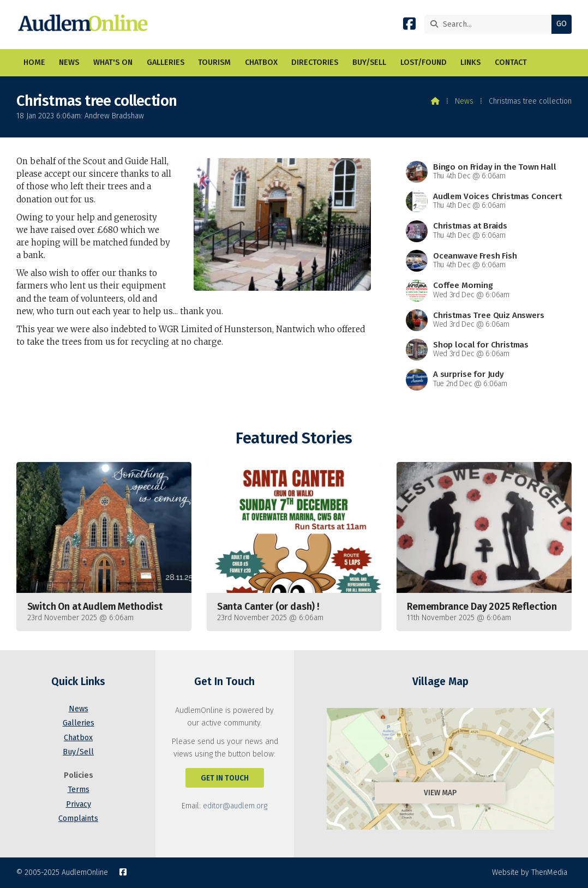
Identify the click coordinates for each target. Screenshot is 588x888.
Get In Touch (225, 778)
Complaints (78, 818)
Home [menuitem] (34, 62)
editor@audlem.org (235, 806)
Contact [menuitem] (511, 62)
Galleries (79, 723)
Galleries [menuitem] (166, 62)
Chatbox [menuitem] (261, 62)
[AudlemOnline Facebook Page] (409, 26)
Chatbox (78, 738)
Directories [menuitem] (315, 62)
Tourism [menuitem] (214, 62)
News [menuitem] (69, 62)
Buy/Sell (78, 752)
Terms (79, 790)
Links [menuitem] (470, 62)
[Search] (491, 24)
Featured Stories (294, 438)
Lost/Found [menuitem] (424, 62)
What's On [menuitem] (113, 62)
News (464, 101)
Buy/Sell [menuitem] (369, 62)
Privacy (79, 804)
